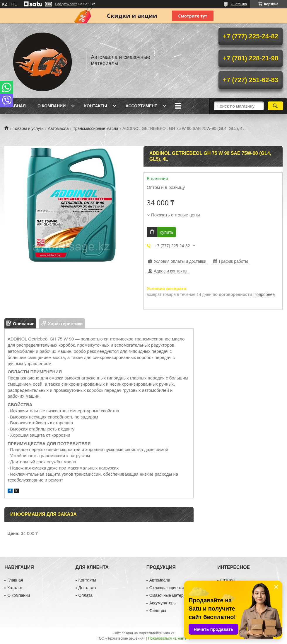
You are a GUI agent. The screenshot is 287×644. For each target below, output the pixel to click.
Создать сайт (66, 4)
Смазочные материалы (171, 595)
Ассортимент (141, 106)
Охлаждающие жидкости (173, 588)
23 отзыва (239, 4)
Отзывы (228, 580)
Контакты (95, 106)
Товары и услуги (28, 128)
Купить (166, 232)
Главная (16, 106)
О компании (52, 106)
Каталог (15, 588)
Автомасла (58, 128)
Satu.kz (168, 633)
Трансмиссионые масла (96, 128)
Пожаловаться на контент (169, 638)
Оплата (86, 595)
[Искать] (275, 106)
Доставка (87, 588)
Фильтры (158, 611)
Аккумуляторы (163, 603)
